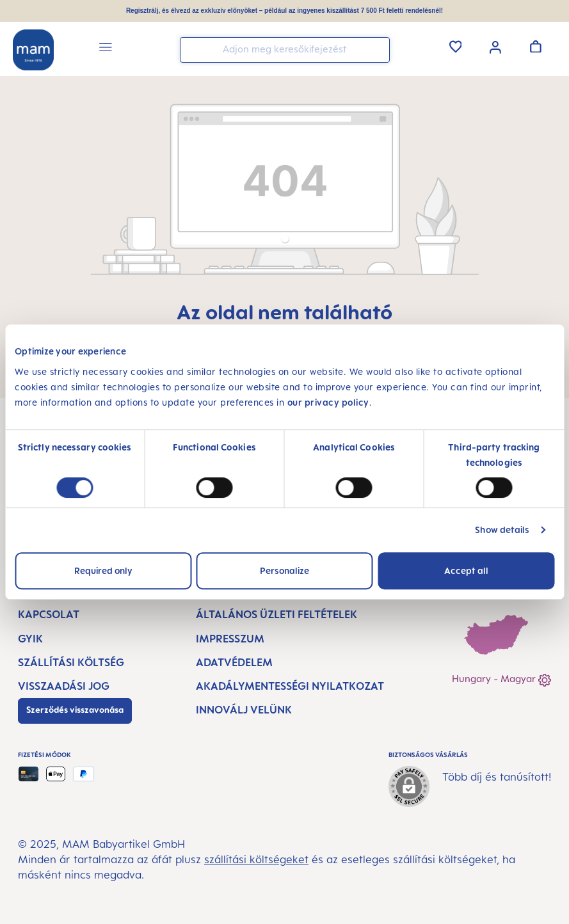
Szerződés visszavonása (75, 710)
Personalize (284, 570)
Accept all (466, 570)
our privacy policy (328, 402)
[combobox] (285, 50)
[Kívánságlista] (456, 46)
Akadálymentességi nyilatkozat (290, 686)
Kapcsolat (49, 614)
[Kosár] (536, 46)
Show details (502, 530)
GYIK (30, 639)
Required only (103, 570)
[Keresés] (377, 49)
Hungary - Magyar (501, 680)
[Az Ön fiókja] (495, 46)
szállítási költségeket (256, 859)
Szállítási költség (71, 662)
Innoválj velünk (244, 710)
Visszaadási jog (64, 686)
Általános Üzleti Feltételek (276, 614)
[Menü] (106, 49)
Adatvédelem (234, 662)
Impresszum (230, 639)
